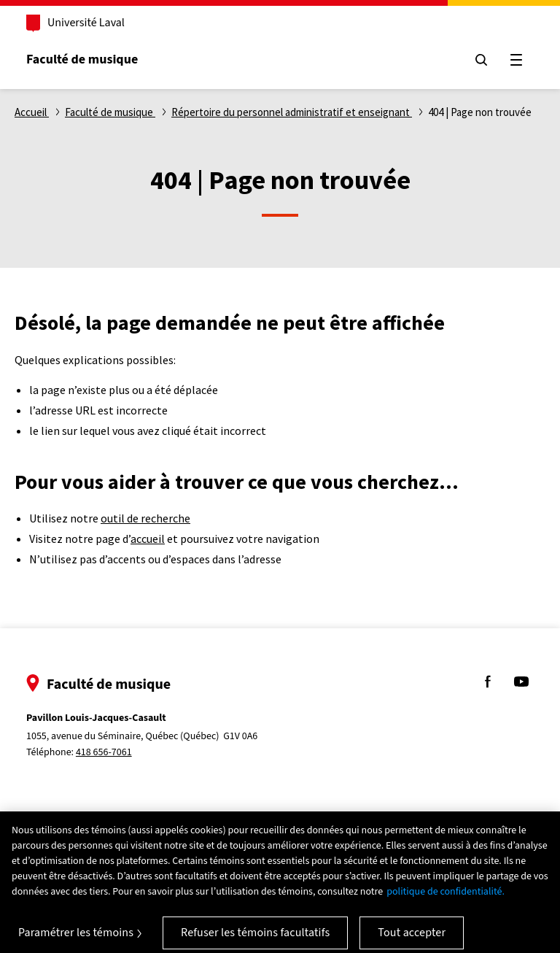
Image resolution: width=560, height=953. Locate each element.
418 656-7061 (104, 752)
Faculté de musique (82, 59)
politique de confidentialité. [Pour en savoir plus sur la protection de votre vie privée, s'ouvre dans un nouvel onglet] (446, 899)
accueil (148, 539)
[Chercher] (481, 60)
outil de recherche (145, 518)
